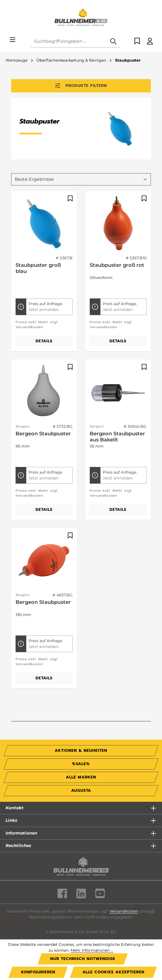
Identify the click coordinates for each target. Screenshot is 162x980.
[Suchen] (113, 42)
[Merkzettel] (137, 42)
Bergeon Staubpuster (43, 434)
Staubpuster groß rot (117, 265)
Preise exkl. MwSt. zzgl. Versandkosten (37, 325)
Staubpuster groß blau (38, 268)
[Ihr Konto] (150, 42)
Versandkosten (124, 911)
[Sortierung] (81, 179)
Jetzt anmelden (44, 310)
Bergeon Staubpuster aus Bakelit (117, 437)
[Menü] (13, 40)
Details (44, 341)
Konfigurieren (38, 972)
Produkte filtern (81, 86)
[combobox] (69, 42)
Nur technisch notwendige (83, 959)
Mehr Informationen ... (92, 950)
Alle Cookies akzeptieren (114, 972)
